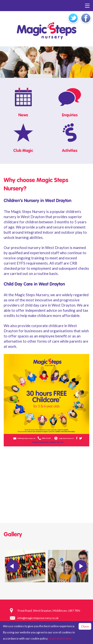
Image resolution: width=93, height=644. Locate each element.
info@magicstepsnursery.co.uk (38, 618)
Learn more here (60, 638)
